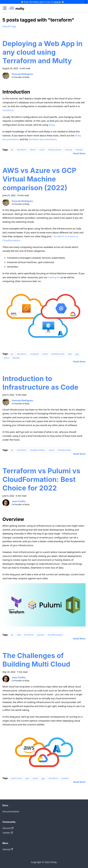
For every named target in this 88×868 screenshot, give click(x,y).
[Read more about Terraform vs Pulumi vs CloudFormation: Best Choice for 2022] (79, 638)
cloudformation (37, 450)
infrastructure (55, 150)
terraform (22, 150)
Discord (8, 828)
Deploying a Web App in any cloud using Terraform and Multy (42, 52)
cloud (42, 150)
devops (79, 150)
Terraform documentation (43, 139)
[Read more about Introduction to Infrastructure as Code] (79, 454)
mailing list (54, 277)
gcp (77, 354)
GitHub (57, 2)
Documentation (11, 811)
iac (12, 150)
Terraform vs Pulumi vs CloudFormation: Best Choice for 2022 (41, 479)
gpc (43, 778)
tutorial (68, 150)
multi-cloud (16, 778)
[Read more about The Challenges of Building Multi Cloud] (79, 782)
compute (34, 354)
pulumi (41, 635)
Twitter (8, 833)
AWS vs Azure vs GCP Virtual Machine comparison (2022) (39, 179)
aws (70, 354)
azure (7, 358)
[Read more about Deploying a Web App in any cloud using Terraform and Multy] (79, 153)
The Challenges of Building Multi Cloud (36, 660)
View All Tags (9, 26)
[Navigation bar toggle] (5, 8)
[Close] (86, 2)
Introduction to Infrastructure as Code (40, 383)
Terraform (8, 110)
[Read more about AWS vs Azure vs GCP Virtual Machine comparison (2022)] (79, 361)
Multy (52, 125)
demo (33, 150)
